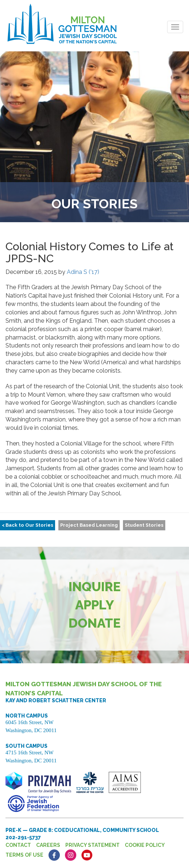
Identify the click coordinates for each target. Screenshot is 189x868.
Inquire (95, 587)
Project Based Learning (89, 525)
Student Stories (144, 525)
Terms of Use (24, 855)
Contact (18, 845)
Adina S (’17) (83, 272)
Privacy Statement (92, 845)
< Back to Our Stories (28, 525)
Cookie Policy (145, 845)
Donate (95, 623)
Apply (95, 605)
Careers (48, 845)
